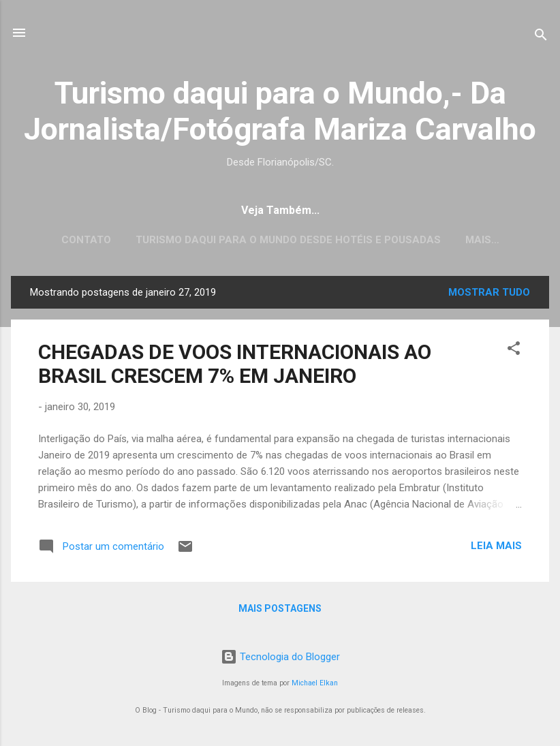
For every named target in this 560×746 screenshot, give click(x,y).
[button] (514, 353)
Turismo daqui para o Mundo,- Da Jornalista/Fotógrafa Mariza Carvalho (280, 111)
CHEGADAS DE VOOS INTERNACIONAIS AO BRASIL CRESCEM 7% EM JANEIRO (235, 367)
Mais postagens (280, 611)
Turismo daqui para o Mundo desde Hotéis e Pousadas (288, 240)
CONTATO (86, 240)
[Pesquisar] (541, 37)
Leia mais (496, 548)
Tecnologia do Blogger (280, 657)
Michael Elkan (315, 683)
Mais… (482, 240)
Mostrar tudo (489, 295)
